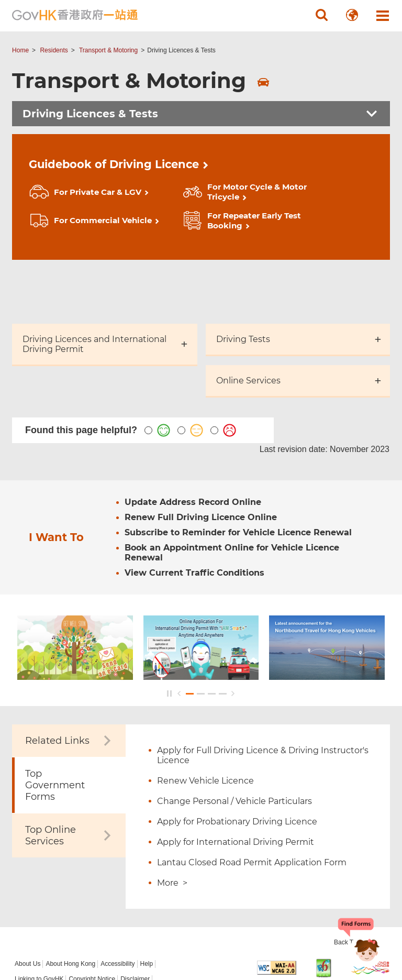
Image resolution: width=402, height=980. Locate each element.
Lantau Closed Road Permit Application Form (252, 807)
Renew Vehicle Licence (205, 725)
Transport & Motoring (108, 50)
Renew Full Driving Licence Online (201, 462)
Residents (54, 50)
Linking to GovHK (39, 923)
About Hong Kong (70, 908)
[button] (322, 15)
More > (172, 827)
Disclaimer (135, 923)
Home (20, 50)
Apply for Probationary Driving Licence (237, 766)
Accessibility (118, 908)
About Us (27, 908)
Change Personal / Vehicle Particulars (234, 746)
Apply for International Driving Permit (236, 786)
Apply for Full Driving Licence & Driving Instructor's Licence (263, 700)
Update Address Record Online (193, 447)
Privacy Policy (34, 939)
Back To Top (352, 887)
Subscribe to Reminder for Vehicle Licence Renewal (238, 477)
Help (147, 908)
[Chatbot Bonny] (359, 942)
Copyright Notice (92, 923)
